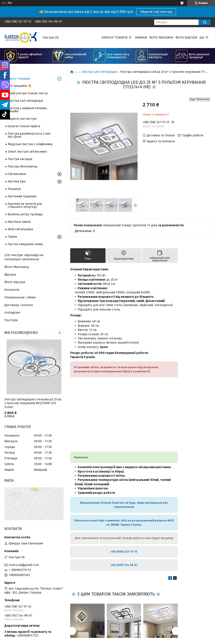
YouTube (11, 320)
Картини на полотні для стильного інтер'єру (25, 205)
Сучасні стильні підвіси (24, 126)
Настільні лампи (19, 222)
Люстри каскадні (20, 159)
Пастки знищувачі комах (25, 244)
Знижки (141, 38)
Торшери (14, 189)
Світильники (17, 174)
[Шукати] (205, 22)
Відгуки (10, 275)
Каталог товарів (115, 38)
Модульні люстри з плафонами (30, 144)
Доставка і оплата (19, 305)
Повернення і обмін (20, 297)
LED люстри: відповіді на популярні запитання (24, 257)
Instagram (12, 312)
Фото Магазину (17, 267)
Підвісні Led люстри (22, 119)
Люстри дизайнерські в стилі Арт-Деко (29, 135)
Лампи (12, 237)
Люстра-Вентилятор (23, 167)
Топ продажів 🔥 (20, 86)
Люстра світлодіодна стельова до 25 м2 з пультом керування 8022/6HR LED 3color (33, 403)
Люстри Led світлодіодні (99, 72)
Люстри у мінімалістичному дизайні (27, 110)
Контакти (12, 290)
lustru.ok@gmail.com (24, 565)
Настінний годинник (22, 196)
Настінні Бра (17, 181)
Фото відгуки (186, 38)
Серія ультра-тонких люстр (28, 93)
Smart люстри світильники (27, 152)
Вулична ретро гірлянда (25, 214)
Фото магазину (161, 38)
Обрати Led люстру (156, 12)
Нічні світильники (20, 229)
